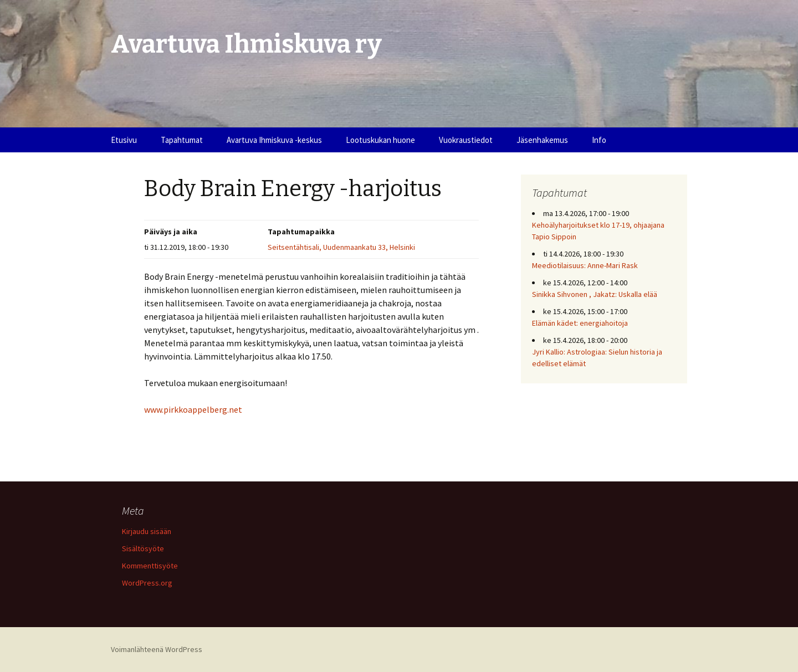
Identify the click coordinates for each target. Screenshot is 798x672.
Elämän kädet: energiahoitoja (580, 323)
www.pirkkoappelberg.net (193, 409)
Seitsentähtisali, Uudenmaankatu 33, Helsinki (341, 247)
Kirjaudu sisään (147, 531)
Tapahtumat (182, 140)
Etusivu (124, 140)
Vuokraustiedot (466, 140)
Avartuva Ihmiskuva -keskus (274, 140)
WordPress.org (147, 583)
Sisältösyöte (143, 548)
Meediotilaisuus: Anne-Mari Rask (585, 265)
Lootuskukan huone (380, 140)
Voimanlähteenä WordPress (157, 649)
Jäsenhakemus (542, 140)
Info (599, 140)
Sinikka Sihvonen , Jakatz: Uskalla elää (595, 294)
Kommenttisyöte (150, 566)
